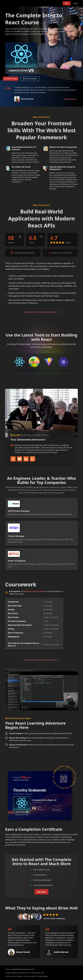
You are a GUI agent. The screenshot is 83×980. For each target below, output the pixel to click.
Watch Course (11, 79)
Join (67, 3)
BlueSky (20, 459)
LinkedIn (26, 459)
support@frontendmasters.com (23, 969)
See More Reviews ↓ (71, 99)
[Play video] (41, 44)
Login (75, 3)
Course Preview (30, 79)
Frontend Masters (16, 3)
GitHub (33, 459)
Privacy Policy (42, 976)
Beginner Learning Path (34, 592)
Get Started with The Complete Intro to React (42, 312)
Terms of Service (30, 976)
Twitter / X (13, 459)
